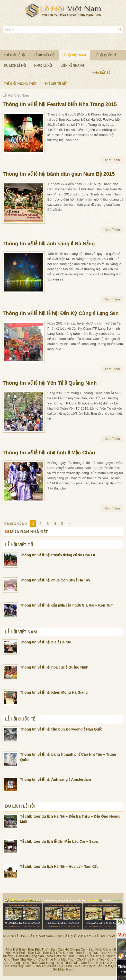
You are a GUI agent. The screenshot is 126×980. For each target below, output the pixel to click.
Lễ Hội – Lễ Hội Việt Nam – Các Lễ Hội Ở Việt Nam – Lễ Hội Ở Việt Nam (69, 936)
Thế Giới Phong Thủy (20, 84)
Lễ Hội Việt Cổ (44, 55)
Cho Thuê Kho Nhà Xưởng (101, 963)
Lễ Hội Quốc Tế (105, 55)
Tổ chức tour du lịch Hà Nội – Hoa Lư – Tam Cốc (59, 867)
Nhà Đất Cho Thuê (61, 956)
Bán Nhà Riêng (100, 949)
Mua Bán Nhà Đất (29, 532)
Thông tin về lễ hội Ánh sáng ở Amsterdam (56, 779)
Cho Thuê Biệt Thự (49, 966)
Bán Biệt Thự (38, 949)
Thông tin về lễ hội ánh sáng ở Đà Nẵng (49, 244)
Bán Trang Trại (87, 953)
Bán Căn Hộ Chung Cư (68, 949)
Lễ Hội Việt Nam (74, 55)
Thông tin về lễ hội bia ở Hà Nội (45, 642)
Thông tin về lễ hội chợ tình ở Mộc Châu (49, 453)
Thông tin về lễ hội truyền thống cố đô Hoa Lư (57, 555)
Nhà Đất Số (101, 73)
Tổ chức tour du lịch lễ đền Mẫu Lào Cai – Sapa (59, 841)
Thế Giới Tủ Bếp (56, 84)
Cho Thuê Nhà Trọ (90, 959)
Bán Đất (34, 953)
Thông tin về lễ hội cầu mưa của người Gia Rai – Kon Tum (67, 605)
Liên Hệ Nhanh (72, 66)
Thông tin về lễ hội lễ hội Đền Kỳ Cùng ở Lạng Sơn (61, 313)
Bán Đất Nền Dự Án (58, 953)
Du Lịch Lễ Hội (15, 66)
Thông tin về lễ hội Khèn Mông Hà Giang (54, 692)
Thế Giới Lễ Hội (15, 55)
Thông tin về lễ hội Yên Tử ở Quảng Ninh (50, 383)
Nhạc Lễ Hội (43, 66)
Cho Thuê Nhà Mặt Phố (56, 959)
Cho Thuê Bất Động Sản (84, 966)
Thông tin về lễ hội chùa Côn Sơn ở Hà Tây (55, 580)
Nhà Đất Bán (15, 949)
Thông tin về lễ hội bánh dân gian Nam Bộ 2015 (59, 174)
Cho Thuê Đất (67, 963)
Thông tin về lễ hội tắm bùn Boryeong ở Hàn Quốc (61, 729)
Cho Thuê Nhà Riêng (20, 959)
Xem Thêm (112, 160)
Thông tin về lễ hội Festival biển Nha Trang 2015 (60, 104)
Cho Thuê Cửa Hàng (38, 963)
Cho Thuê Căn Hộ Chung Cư (99, 956)
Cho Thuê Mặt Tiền (17, 966)
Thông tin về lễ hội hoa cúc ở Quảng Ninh (54, 667)
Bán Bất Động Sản (30, 956)
